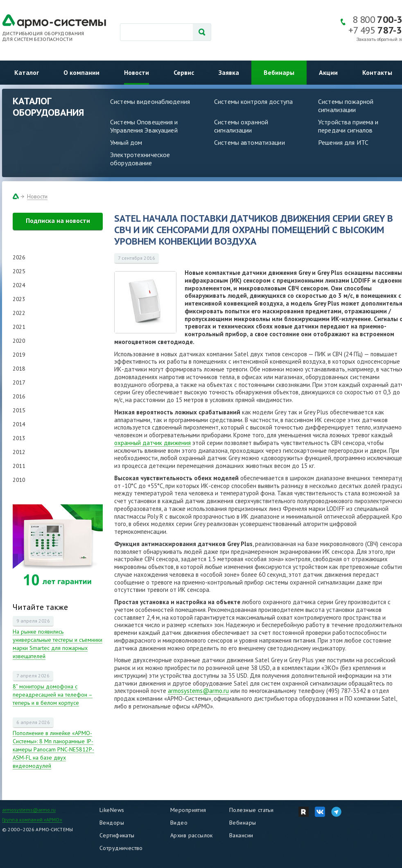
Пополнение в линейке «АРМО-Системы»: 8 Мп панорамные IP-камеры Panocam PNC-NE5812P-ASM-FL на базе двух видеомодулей (53, 749)
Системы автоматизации (250, 142)
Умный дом (126, 142)
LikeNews (112, 810)
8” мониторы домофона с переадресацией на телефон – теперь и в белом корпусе (53, 695)
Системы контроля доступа (253, 101)
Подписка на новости (58, 220)
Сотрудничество (121, 848)
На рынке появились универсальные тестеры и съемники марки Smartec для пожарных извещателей (58, 644)
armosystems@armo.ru (198, 691)
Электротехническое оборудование (140, 159)
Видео (179, 823)
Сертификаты (117, 835)
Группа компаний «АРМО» (32, 820)
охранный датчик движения (152, 443)
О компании (81, 72)
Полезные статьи (251, 810)
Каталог (27, 72)
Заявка (229, 72)
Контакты (377, 72)
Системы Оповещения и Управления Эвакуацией (144, 126)
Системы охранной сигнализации (241, 126)
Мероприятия (188, 810)
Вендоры (112, 823)
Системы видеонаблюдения (150, 101)
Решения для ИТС (343, 142)
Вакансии (241, 835)
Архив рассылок (192, 835)
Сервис (184, 72)
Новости (137, 72)
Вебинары (279, 72)
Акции (328, 72)
